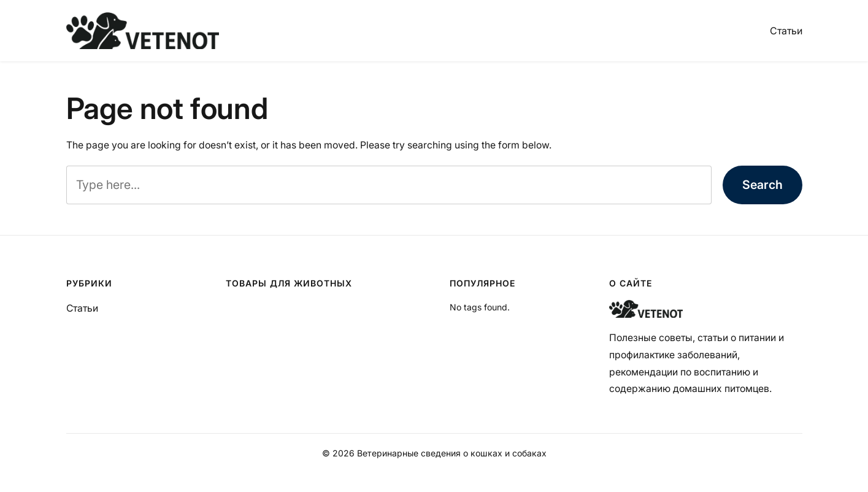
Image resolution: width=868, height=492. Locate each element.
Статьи (786, 31)
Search (762, 185)
